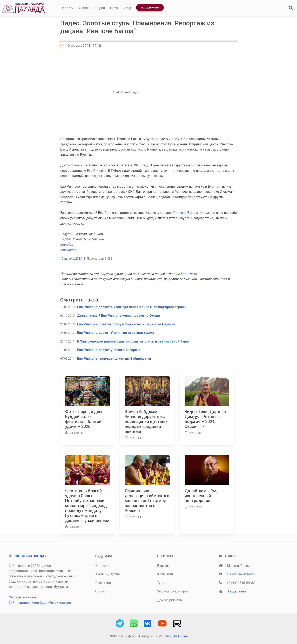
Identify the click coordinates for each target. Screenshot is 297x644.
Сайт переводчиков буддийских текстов (40, 603)
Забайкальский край (173, 591)
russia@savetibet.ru (241, 574)
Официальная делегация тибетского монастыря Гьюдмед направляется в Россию (147, 501)
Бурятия (163, 566)
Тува (161, 583)
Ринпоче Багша (185, 213)
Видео (100, 8)
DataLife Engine (176, 636)
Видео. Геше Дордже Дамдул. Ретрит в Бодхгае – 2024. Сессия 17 (205, 419)
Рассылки (103, 583)
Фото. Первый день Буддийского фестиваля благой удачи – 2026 (84, 419)
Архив (115, 574)
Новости (67, 8)
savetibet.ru (69, 250)
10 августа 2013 (71, 259)
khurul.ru (67, 244)
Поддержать (150, 8)
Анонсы (84, 8)
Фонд (127, 8)
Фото (114, 8)
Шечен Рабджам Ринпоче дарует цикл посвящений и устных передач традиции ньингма (146, 421)
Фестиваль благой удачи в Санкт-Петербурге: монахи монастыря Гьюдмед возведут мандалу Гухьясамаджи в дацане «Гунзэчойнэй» (87, 506)
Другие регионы (170, 600)
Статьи (100, 591)
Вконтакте (189, 274)
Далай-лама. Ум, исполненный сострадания (201, 496)
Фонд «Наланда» (31, 556)
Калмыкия (165, 574)
